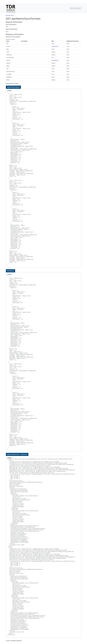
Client (13, 39)
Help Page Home (10, 16)
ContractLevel (55, 46)
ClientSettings (55, 60)
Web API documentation (76, 8)
